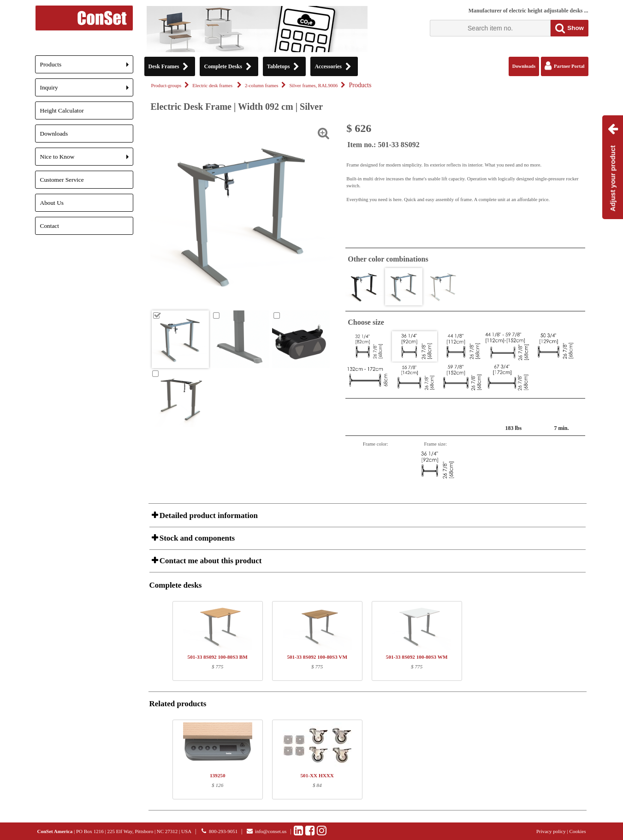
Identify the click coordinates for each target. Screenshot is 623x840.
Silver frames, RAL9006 (313, 86)
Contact (50, 226)
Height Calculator (62, 110)
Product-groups (166, 86)
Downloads (54, 134)
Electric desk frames (213, 86)
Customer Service (62, 180)
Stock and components (196, 538)
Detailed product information (208, 515)
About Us (52, 203)
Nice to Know (87, 159)
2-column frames (262, 86)
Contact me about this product (210, 561)
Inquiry (87, 90)
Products (87, 67)
